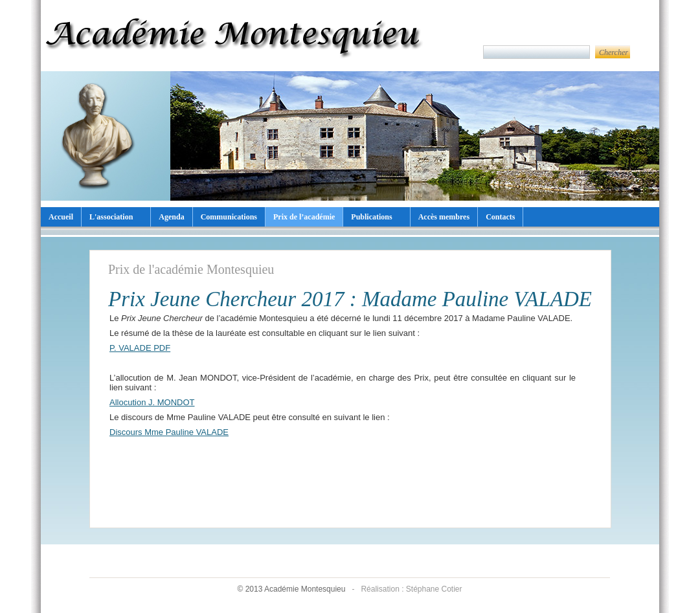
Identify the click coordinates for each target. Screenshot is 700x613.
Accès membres (444, 217)
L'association (111, 217)
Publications (371, 217)
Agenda (171, 217)
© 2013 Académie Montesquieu (292, 589)
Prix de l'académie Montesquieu (191, 269)
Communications (229, 217)
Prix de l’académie (304, 217)
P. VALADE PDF (140, 348)
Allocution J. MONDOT (152, 402)
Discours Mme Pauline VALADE (169, 432)
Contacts (500, 217)
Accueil (61, 217)
